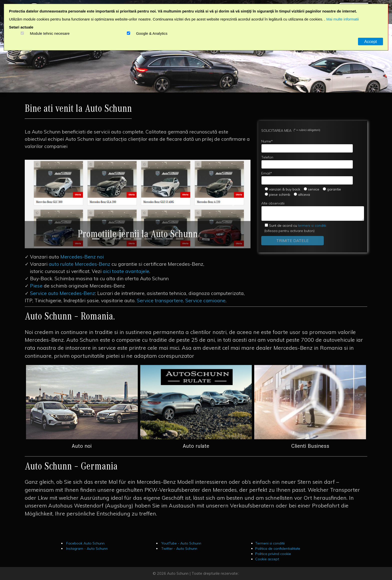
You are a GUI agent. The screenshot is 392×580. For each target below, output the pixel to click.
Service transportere (160, 300)
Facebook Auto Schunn (85, 543)
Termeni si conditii (270, 543)
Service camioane (205, 300)
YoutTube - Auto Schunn (181, 543)
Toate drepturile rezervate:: (215, 573)
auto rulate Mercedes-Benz (79, 264)
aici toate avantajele (126, 271)
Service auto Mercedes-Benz (62, 293)
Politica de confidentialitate (278, 548)
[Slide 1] (96, 239)
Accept (370, 41)
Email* (307, 178)
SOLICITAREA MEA (291, 130)
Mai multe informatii (342, 19)
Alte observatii (313, 211)
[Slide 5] (138, 239)
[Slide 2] (106, 239)
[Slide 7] (159, 239)
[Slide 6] (148, 239)
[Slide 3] (117, 239)
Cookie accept (267, 559)
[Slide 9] (180, 239)
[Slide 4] (127, 239)
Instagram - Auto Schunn (86, 548)
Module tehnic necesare (50, 33)
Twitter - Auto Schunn (179, 548)
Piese (36, 286)
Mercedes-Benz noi (82, 257)
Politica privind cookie (273, 554)
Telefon (307, 162)
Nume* (307, 146)
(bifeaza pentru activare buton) (294, 228)
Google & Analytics (152, 33)
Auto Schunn (178, 573)
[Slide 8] (169, 239)
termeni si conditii (298, 225)
